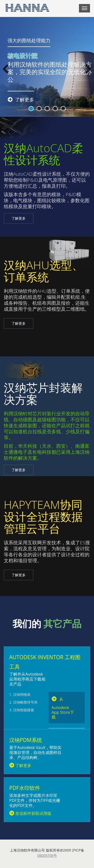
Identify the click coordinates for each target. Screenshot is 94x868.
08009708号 (47, 855)
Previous (8, 69)
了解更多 (19, 218)
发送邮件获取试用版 (33, 813)
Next (86, 69)
